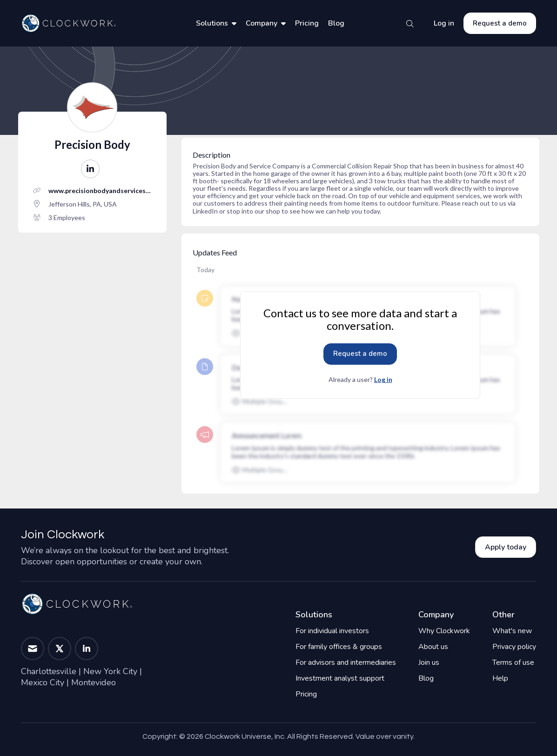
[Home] (68, 23)
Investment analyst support (340, 678)
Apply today (506, 547)
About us (433, 647)
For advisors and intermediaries (346, 662)
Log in (444, 23)
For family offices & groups (339, 647)
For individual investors (332, 631)
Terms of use (513, 662)
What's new (512, 631)
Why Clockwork (444, 631)
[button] (90, 169)
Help (500, 678)
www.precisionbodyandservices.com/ (99, 191)
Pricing (307, 23)
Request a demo (500, 23)
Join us (429, 662)
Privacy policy (514, 647)
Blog (336, 23)
